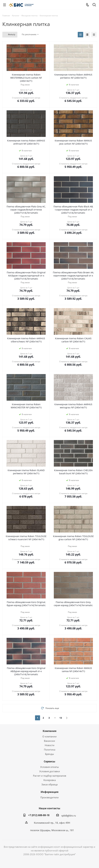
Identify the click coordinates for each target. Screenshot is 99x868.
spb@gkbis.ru (69, 815)
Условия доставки (50, 771)
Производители (49, 797)
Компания (49, 731)
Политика (50, 750)
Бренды (49, 754)
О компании (49, 736)
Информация (49, 792)
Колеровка (50, 780)
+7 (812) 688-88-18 (39, 815)
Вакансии (49, 741)
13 (61, 718)
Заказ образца (49, 784)
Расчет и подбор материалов (50, 776)
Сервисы (49, 761)
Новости (50, 745)
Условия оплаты (49, 767)
